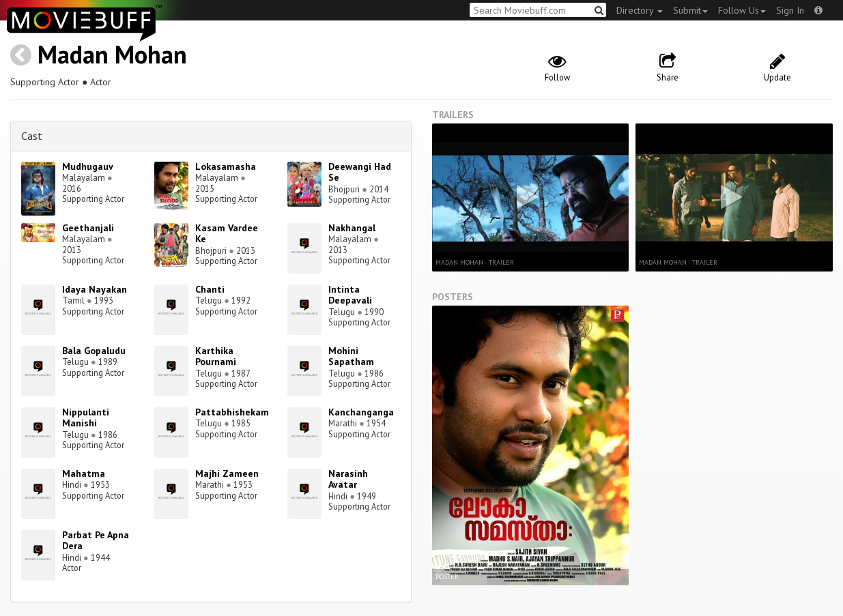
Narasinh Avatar (348, 479)
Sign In (790, 10)
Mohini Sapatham (351, 356)
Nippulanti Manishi (86, 418)
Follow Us (742, 10)
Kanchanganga (361, 412)
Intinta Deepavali (350, 295)
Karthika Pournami (216, 356)
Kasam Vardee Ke (227, 234)
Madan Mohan (112, 54)
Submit (690, 10)
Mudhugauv (88, 166)
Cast (32, 136)
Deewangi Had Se (360, 172)
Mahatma (84, 473)
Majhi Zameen (227, 473)
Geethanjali (88, 228)
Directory (640, 10)
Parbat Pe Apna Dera (96, 541)
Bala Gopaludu (94, 351)
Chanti (210, 289)
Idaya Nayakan (95, 289)
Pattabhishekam (232, 412)
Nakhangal (352, 228)
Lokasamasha (226, 166)
